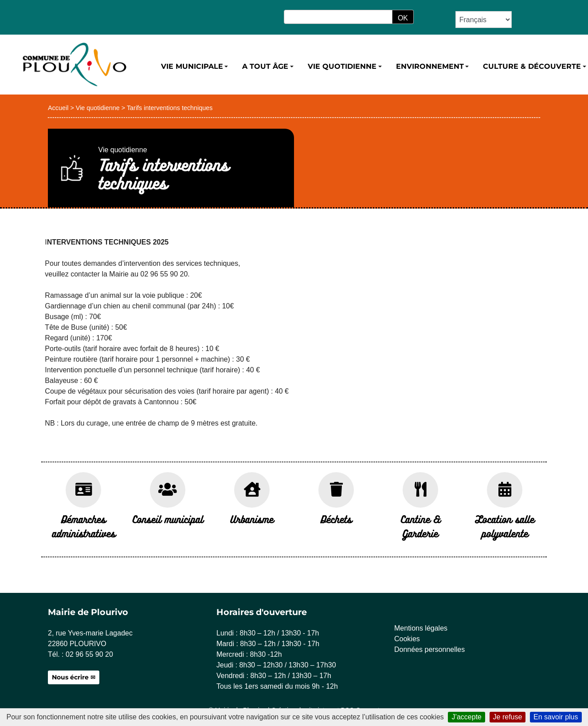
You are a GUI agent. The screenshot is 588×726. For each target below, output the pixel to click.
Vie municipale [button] (192, 66)
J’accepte (466, 717)
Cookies (407, 639)
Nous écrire (70, 677)
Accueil (58, 108)
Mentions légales (421, 628)
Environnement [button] (430, 66)
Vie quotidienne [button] (342, 66)
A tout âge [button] (265, 66)
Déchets (336, 519)
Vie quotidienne (98, 108)
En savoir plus (556, 717)
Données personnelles (429, 649)
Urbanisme (252, 519)
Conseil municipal (168, 519)
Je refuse (508, 717)
